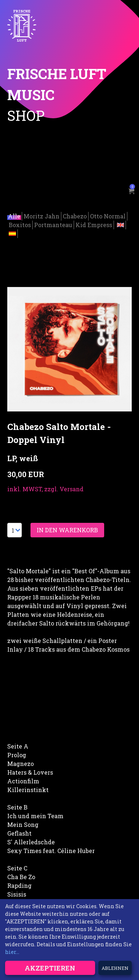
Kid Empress (94, 224)
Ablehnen (115, 968)
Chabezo (75, 215)
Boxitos (20, 224)
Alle (14, 215)
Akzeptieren (50, 968)
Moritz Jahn (42, 215)
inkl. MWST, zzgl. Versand (45, 488)
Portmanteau (53, 224)
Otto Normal (108, 215)
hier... (12, 952)
